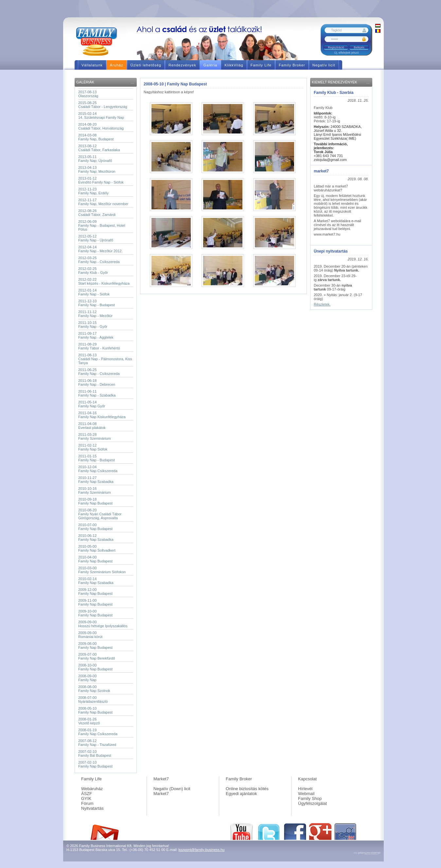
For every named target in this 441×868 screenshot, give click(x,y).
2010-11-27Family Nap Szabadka (96, 480)
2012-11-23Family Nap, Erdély (93, 191)
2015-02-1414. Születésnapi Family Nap (101, 115)
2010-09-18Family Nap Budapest (95, 501)
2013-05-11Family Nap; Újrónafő (95, 159)
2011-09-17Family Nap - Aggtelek (96, 335)
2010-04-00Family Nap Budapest (95, 559)
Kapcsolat (307, 779)
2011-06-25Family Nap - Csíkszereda (99, 372)
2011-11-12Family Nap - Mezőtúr (95, 314)
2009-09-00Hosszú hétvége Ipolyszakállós (103, 624)
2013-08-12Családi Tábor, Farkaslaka (99, 148)
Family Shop (310, 798)
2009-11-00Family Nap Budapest (95, 602)
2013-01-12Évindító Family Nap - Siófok (101, 180)
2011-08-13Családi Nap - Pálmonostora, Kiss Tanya (105, 359)
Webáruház (92, 789)
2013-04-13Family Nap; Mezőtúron (97, 169)
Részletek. (322, 304)
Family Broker (239, 779)
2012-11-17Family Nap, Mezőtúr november (103, 202)
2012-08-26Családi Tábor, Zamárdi (97, 213)
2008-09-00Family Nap (87, 678)
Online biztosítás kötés (247, 789)
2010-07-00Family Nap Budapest (95, 527)
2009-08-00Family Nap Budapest (95, 646)
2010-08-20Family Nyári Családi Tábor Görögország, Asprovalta (100, 514)
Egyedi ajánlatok (241, 794)
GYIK (86, 798)
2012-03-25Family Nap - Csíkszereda (99, 260)
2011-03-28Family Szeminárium (95, 436)
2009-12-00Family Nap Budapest (95, 592)
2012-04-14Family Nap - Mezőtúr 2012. (100, 249)
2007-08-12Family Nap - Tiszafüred (97, 743)
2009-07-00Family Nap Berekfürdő (97, 656)
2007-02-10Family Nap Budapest (95, 764)
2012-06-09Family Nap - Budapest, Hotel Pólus (102, 225)
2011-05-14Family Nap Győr (92, 404)
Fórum (87, 803)
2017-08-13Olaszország (88, 94)
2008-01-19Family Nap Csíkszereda (98, 732)
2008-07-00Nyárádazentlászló (93, 700)
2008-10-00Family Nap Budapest (95, 667)
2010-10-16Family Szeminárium (95, 490)
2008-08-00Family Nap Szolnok (94, 689)
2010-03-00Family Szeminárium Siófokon (102, 570)
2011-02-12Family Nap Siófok (93, 447)
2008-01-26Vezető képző (89, 721)
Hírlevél (305, 789)
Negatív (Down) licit (172, 789)
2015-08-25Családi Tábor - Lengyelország (103, 105)
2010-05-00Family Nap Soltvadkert (97, 548)
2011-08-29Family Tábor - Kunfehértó (99, 346)
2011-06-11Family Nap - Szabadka (97, 393)
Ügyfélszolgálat (312, 803)
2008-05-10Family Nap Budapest (95, 710)
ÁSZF (87, 794)
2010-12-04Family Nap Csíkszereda (98, 469)
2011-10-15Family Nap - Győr (93, 325)
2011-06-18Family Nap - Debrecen (97, 382)
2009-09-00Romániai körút (90, 635)
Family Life (91, 779)
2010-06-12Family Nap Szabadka (96, 538)
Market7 (161, 779)
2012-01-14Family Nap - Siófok (94, 292)
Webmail (306, 794)
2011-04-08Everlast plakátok (92, 426)
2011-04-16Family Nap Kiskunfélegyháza (102, 415)
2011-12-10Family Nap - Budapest (97, 303)
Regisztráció (336, 47)
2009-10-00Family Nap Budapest (95, 613)
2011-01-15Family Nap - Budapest (97, 458)
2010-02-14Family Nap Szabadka (96, 581)
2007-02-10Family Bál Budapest (95, 753)
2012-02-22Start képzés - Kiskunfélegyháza (104, 281)
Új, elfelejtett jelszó (346, 53)
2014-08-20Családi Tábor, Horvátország (101, 126)
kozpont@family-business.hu (202, 850)
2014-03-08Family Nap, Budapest (96, 137)
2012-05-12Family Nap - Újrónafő (96, 238)
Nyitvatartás (92, 808)
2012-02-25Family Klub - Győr (93, 271)
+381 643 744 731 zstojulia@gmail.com (330, 156)
